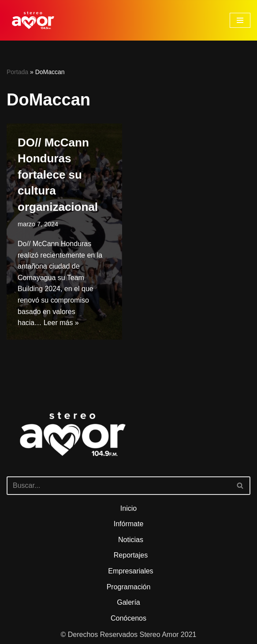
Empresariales (130, 571)
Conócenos (128, 618)
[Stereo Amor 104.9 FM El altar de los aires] (33, 20)
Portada (17, 72)
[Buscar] (119, 486)
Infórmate (129, 524)
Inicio (128, 508)
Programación (129, 587)
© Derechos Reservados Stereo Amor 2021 (129, 635)
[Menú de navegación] (240, 20)
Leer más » (61, 323)
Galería (128, 602)
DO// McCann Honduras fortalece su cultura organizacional (58, 175)
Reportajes (131, 555)
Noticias (131, 540)
